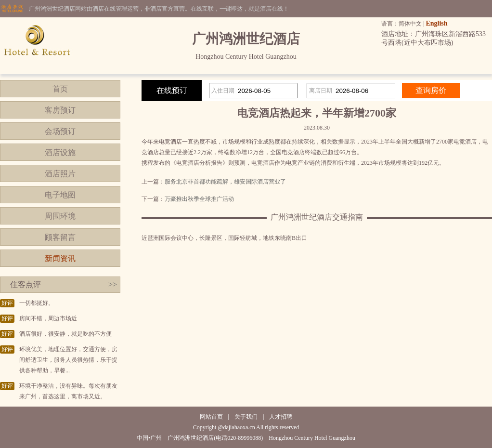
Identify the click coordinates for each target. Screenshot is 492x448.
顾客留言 (60, 237)
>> (113, 284)
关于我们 (246, 417)
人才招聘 (281, 417)
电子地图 (60, 195)
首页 (60, 89)
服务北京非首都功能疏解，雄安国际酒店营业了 (225, 182)
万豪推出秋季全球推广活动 (199, 199)
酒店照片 (60, 174)
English (436, 23)
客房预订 (60, 110)
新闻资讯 (60, 258)
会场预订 (60, 131)
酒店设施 (60, 152)
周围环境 (60, 216)
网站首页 (211, 417)
